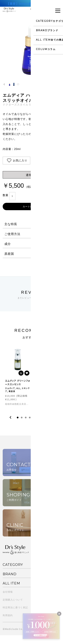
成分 (8, 252)
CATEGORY (13, 573)
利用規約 (8, 624)
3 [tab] (26, 426)
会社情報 (8, 600)
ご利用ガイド (39, 600)
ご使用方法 (12, 243)
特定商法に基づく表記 (15, 616)
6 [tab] (38, 426)
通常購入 (32, 184)
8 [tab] (46, 426)
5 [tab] (34, 426)
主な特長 (11, 233)
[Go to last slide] (4, 89)
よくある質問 (39, 608)
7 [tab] (42, 426)
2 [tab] (22, 426)
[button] (13, 89)
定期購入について (13, 608)
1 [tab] (18, 426)
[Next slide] (59, 89)
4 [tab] (30, 426)
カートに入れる (32, 215)
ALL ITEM (11, 592)
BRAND (10, 583)
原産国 (9, 262)
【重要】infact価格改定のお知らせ (31, 4)
